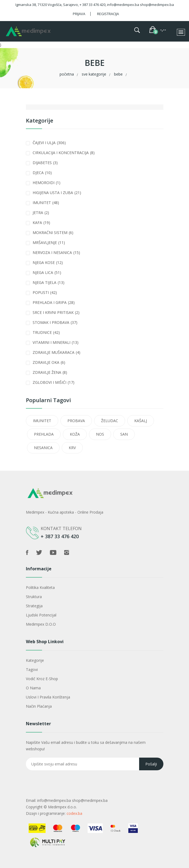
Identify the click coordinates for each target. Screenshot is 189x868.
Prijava (79, 14)
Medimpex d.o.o (41, 624)
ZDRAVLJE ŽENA (50, 372)
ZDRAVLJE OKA (49, 362)
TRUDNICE (46, 332)
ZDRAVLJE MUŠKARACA (56, 352)
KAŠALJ (141, 421)
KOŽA (75, 434)
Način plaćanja (39, 706)
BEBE (118, 74)
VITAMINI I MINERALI (56, 342)
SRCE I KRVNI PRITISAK (56, 312)
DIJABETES (45, 163)
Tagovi (32, 669)
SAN (124, 434)
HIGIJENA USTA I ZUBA (57, 193)
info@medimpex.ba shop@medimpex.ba (72, 800)
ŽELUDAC (110, 421)
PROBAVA (76, 421)
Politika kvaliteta (40, 587)
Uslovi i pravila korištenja (48, 697)
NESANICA (43, 448)
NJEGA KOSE (48, 262)
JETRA (41, 213)
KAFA (41, 223)
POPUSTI (45, 292)
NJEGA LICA (47, 272)
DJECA (42, 173)
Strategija (34, 606)
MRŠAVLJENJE (49, 243)
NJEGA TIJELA (49, 282)
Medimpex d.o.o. (62, 807)
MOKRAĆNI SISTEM (53, 233)
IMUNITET (46, 203)
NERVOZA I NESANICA (56, 252)
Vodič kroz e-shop (42, 679)
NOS (100, 434)
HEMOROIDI (47, 183)
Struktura (34, 597)
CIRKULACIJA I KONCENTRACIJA (64, 153)
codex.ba (74, 813)
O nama (33, 688)
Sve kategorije (94, 74)
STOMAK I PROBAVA (55, 322)
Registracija (108, 14)
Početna (67, 74)
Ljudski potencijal (41, 615)
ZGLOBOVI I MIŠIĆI (54, 382)
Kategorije (35, 660)
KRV (72, 448)
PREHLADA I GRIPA (54, 302)
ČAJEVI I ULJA (49, 143)
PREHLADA (44, 434)
